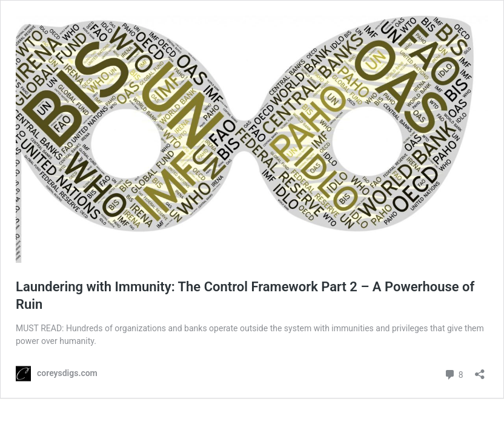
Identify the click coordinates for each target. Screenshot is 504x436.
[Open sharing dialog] (480, 370)
